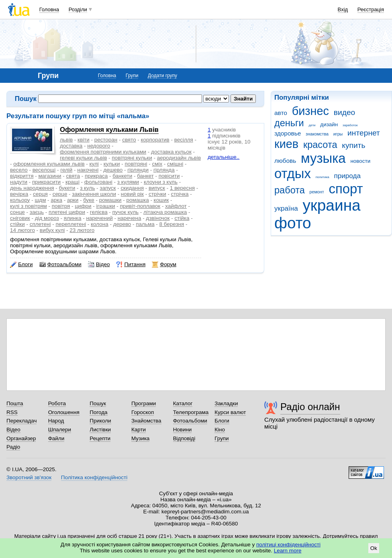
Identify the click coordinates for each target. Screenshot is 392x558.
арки (73, 200)
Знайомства (146, 421)
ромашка (138, 200)
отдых (293, 173)
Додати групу (162, 76)
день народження (32, 188)
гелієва (99, 212)
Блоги (21, 265)
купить (353, 145)
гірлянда (164, 170)
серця (40, 194)
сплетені (40, 224)
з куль (87, 188)
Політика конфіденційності (94, 477)
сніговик (20, 218)
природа (347, 176)
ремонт (317, 192)
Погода (98, 412)
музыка (323, 158)
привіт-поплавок (140, 206)
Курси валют (230, 412)
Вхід (343, 9)
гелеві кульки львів (83, 158)
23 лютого (82, 230)
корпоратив (155, 140)
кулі (94, 164)
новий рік (132, 194)
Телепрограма (191, 412)
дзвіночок (158, 218)
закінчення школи (94, 194)
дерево (122, 224)
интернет (364, 133)
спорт (346, 189)
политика (323, 177)
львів (66, 140)
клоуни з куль (161, 182)
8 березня (172, 224)
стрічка (180, 194)
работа (290, 190)
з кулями (128, 182)
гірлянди (138, 170)
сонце (17, 212)
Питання (131, 265)
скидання (132, 188)
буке (89, 200)
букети (67, 188)
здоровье (288, 133)
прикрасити (46, 182)
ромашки (110, 200)
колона (100, 224)
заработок (350, 125)
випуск (157, 188)
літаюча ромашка (165, 212)
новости (360, 161)
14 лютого (22, 230)
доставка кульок (171, 152)
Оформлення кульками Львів (109, 130)
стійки (17, 224)
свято (129, 140)
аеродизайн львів (179, 158)
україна (286, 208)
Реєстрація (371, 9)
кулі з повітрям (29, 206)
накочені (88, 170)
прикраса (96, 176)
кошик (161, 200)
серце (60, 194)
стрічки (157, 194)
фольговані (98, 182)
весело (19, 170)
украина (331, 205)
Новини (183, 430)
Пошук (98, 403)
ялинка (73, 218)
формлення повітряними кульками (103, 152)
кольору (20, 200)
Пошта (15, 403)
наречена (130, 218)
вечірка (19, 194)
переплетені (71, 224)
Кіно (220, 430)
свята (73, 176)
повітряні (136, 164)
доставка (71, 146)
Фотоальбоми (60, 265)
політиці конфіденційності (288, 545)
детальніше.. (224, 157)
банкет (145, 176)
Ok (374, 548)
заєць (37, 212)
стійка (182, 218)
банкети (122, 176)
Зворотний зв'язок (29, 477)
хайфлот (176, 206)
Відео (99, 265)
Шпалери (60, 430)
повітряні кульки (132, 158)
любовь (285, 161)
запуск (108, 188)
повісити (169, 176)
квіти (84, 140)
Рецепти (100, 438)
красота (320, 145)
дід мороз (47, 218)
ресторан (106, 140)
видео (345, 112)
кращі (72, 182)
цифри (83, 206)
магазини (50, 176)
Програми (144, 403)
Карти (139, 430)
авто (281, 113)
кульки (112, 164)
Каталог (183, 403)
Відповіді (184, 438)
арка (56, 200)
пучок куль (126, 212)
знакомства (317, 134)
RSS (12, 412)
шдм (41, 200)
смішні (175, 164)
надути (19, 182)
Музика (140, 438)
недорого (99, 146)
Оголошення (64, 412)
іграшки (106, 206)
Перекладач (21, 421)
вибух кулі (52, 230)
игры (338, 134)
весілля (184, 140)
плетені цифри (67, 212)
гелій (66, 170)
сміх (157, 164)
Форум (164, 265)
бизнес (310, 111)
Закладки (226, 403)
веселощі (44, 170)
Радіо (13, 447)
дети (312, 125)
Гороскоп (143, 412)
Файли (56, 438)
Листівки (100, 430)
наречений (99, 218)
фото (293, 223)
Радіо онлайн (310, 407)
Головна (49, 9)
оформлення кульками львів (49, 164)
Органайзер (21, 438)
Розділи (78, 9)
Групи (132, 76)
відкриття (22, 176)
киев (286, 144)
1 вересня (182, 188)
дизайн (329, 124)
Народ (56, 421)
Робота (57, 403)
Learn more (288, 551)
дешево (113, 170)
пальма (145, 224)
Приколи (100, 421)
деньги (289, 123)
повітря (61, 206)
